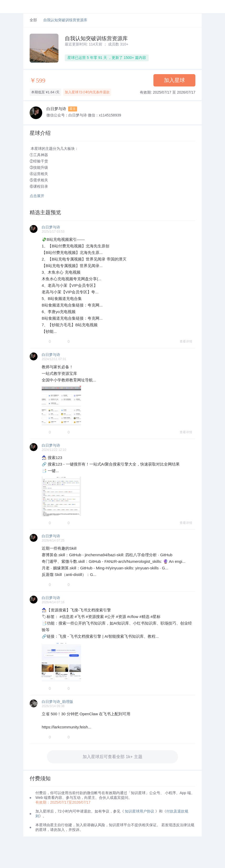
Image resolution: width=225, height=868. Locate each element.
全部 (33, 20)
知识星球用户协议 (140, 811)
